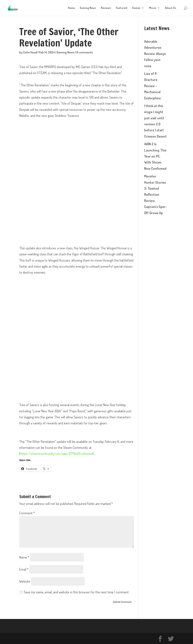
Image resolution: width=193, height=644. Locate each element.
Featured (121, 8)
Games (136, 8)
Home (71, 8)
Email (24, 569)
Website (25, 581)
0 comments (85, 52)
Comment (27, 513)
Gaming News (88, 8)
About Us (170, 8)
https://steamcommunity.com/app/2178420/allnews (56, 454)
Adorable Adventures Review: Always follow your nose (155, 54)
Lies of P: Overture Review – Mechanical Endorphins (152, 86)
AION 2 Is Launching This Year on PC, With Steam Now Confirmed (155, 156)
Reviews (106, 8)
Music (153, 8)
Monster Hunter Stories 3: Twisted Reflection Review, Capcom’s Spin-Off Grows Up (155, 194)
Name (24, 557)
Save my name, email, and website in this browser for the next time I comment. (77, 592)
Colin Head (30, 52)
